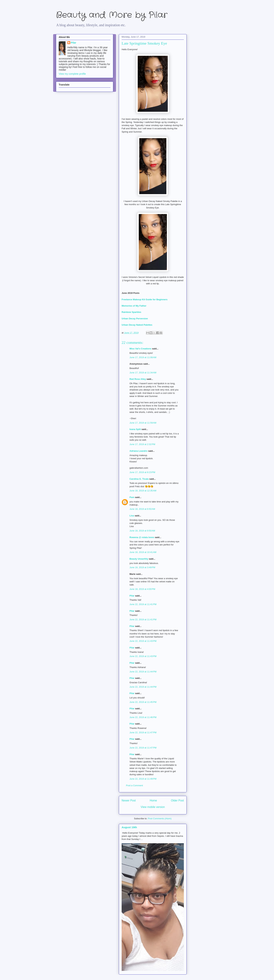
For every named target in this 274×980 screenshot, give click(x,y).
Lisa (132, 516)
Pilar (132, 596)
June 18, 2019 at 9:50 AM (142, 531)
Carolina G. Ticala (139, 479)
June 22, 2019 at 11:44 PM (143, 672)
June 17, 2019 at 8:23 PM (142, 472)
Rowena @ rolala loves (142, 537)
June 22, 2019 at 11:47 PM (143, 732)
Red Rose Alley (138, 379)
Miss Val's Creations (140, 349)
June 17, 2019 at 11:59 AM (143, 423)
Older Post (177, 800)
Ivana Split (135, 429)
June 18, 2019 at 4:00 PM (142, 589)
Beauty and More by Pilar (112, 15)
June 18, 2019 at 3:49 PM (142, 567)
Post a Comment (134, 785)
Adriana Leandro (138, 451)
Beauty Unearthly (139, 559)
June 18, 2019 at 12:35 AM (143, 491)
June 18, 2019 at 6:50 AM (142, 509)
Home (153, 800)
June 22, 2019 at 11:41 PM (143, 604)
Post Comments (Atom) (160, 819)
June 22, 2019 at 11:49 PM (143, 779)
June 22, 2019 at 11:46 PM (143, 717)
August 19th (129, 827)
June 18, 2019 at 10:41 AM (143, 552)
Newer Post (129, 800)
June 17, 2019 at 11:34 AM (143, 373)
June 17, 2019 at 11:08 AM (143, 357)
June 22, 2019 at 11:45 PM (143, 702)
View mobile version (153, 807)
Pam (132, 497)
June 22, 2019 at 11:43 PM (143, 641)
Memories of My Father (134, 306)
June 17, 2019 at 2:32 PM (142, 444)
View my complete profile (72, 74)
